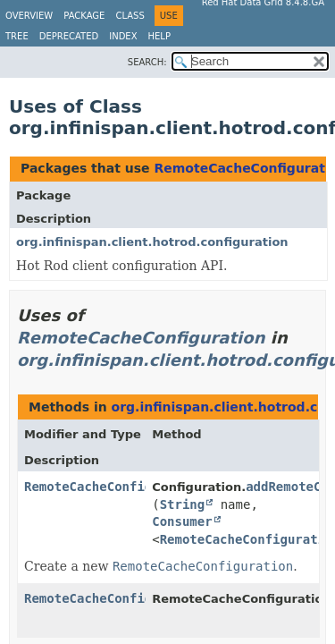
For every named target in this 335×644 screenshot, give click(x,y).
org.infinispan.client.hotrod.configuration (152, 242)
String (183, 504)
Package (84, 16)
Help (159, 36)
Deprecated (69, 36)
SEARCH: (147, 62)
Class (130, 16)
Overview (29, 16)
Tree (17, 36)
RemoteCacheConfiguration (141, 338)
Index (123, 36)
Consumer (182, 521)
